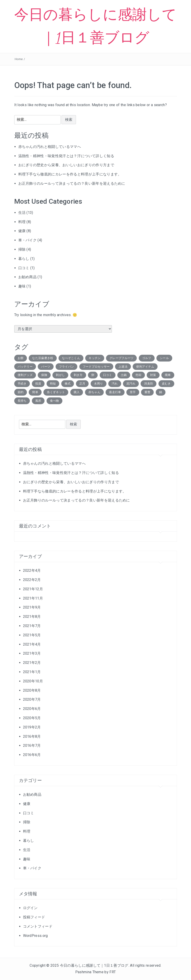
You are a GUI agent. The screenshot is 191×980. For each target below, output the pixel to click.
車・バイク (28, 240)
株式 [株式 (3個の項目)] (68, 384)
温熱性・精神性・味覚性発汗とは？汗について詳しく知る (66, 156)
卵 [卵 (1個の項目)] (93, 375)
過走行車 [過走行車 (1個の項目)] (115, 392)
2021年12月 (33, 589)
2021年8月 (32, 617)
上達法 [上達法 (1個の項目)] (123, 367)
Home (19, 59)
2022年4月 (32, 570)
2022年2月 (32, 580)
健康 (22, 231)
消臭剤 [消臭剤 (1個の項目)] (149, 384)
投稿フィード (34, 917)
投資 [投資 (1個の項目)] (38, 384)
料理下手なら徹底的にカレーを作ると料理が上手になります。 (70, 174)
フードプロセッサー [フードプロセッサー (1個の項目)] (96, 367)
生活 (22, 213)
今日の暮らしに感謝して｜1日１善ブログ (94, 965)
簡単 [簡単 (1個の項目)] (35, 392)
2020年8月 (32, 690)
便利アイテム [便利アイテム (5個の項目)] (145, 367)
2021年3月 (32, 653)
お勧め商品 (28, 277)
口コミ (24, 268)
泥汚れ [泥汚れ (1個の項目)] (131, 384)
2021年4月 (32, 644)
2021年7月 (32, 626)
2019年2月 (32, 727)
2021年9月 (32, 607)
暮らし (24, 259)
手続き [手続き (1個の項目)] (22, 384)
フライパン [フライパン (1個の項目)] (67, 367)
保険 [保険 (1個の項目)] (44, 375)
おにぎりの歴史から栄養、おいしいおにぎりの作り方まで (66, 165)
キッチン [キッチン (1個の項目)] (95, 358)
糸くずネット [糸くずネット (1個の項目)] (56, 392)
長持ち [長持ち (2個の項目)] (22, 401)
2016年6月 (32, 755)
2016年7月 (32, 745)
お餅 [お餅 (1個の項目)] (21, 358)
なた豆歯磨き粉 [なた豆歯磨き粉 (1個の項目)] (43, 358)
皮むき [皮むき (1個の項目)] (166, 384)
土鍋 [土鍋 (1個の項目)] (124, 375)
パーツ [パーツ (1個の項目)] (46, 367)
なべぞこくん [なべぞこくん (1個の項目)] (71, 358)
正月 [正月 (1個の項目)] (82, 384)
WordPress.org (35, 936)
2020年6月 (32, 709)
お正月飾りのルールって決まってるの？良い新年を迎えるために (72, 183)
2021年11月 (33, 598)
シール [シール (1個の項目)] (164, 358)
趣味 (22, 286)
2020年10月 (33, 681)
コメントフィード (38, 926)
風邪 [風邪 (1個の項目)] (38, 401)
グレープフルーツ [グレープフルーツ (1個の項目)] (121, 358)
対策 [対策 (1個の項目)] (153, 375)
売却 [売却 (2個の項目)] (138, 375)
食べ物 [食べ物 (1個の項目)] (54, 401)
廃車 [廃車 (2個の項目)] (168, 375)
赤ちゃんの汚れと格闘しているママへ (50, 147)
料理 (22, 222)
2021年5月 (32, 635)
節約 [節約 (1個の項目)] (21, 392)
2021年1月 (32, 672)
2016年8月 (32, 736)
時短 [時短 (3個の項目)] (53, 384)
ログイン (30, 908)
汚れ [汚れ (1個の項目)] (115, 384)
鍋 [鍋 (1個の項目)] (161, 392)
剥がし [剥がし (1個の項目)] (60, 375)
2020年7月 (32, 699)
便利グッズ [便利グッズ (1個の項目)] (25, 375)
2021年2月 (32, 663)
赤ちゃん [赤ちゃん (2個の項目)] (94, 392)
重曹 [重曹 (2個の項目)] (147, 392)
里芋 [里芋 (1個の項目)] (133, 392)
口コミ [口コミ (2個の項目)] (108, 375)
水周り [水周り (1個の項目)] (99, 384)
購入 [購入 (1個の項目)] (77, 392)
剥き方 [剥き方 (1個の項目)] (78, 375)
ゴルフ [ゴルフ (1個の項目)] (147, 358)
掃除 (22, 249)
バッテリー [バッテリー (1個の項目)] (25, 367)
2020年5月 (32, 718)
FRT (113, 972)
